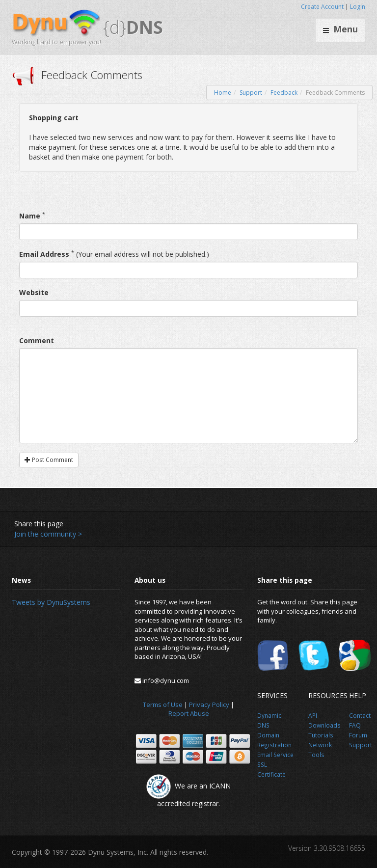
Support (251, 93)
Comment (37, 340)
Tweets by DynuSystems (51, 602)
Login (358, 7)
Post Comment (49, 460)
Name (30, 216)
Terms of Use (163, 705)
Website (34, 292)
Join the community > (48, 534)
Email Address (44, 254)
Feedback (284, 93)
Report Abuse (189, 713)
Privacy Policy (209, 705)
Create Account (322, 7)
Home (223, 93)
